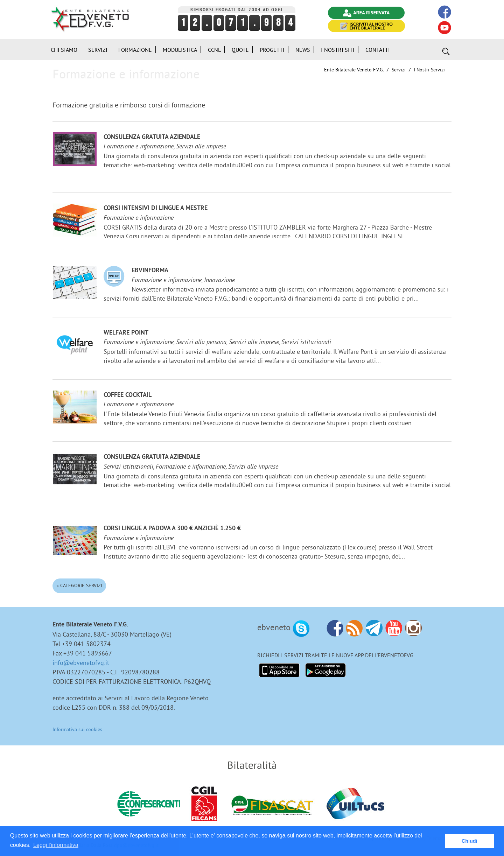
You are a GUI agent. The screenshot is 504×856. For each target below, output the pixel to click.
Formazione (135, 50)
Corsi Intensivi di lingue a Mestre (156, 208)
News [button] (303, 50)
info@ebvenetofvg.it (81, 663)
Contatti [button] (378, 50)
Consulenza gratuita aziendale (152, 137)
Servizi (399, 70)
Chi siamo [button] (64, 50)
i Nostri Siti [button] (338, 50)
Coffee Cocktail (128, 395)
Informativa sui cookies (77, 729)
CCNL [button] (214, 50)
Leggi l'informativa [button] (56, 845)
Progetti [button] (272, 50)
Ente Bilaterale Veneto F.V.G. (354, 70)
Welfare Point (126, 333)
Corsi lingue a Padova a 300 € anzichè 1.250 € (172, 529)
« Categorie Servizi (79, 585)
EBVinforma (150, 271)
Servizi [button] (98, 50)
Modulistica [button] (180, 50)
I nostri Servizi (429, 70)
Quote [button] (240, 50)
